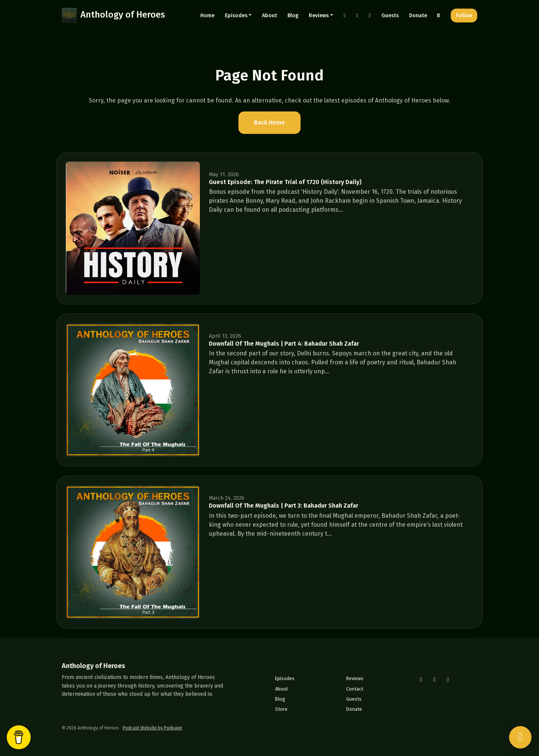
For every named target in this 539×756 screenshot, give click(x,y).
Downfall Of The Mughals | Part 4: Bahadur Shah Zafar (284, 344)
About (269, 16)
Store (281, 709)
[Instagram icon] (421, 680)
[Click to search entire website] (439, 16)
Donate (418, 16)
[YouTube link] (370, 16)
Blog (293, 16)
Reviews (319, 16)
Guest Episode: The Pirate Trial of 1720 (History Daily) (285, 182)
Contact (355, 689)
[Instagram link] (345, 16)
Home (207, 16)
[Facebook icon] (435, 680)
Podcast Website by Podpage (153, 728)
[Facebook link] (357, 16)
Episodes (236, 16)
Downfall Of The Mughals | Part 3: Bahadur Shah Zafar (284, 506)
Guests (390, 16)
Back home (269, 123)
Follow (464, 16)
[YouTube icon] (448, 680)
